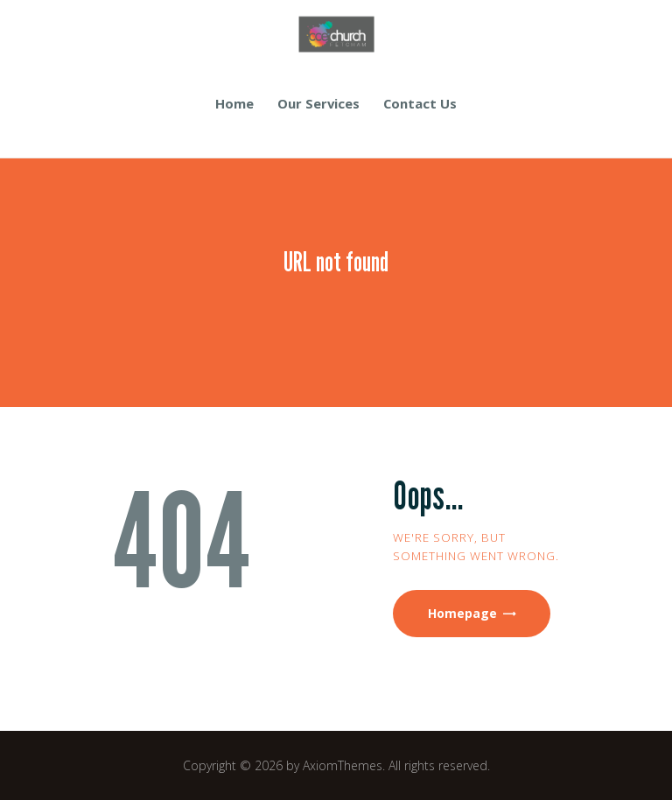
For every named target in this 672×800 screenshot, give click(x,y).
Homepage (462, 613)
